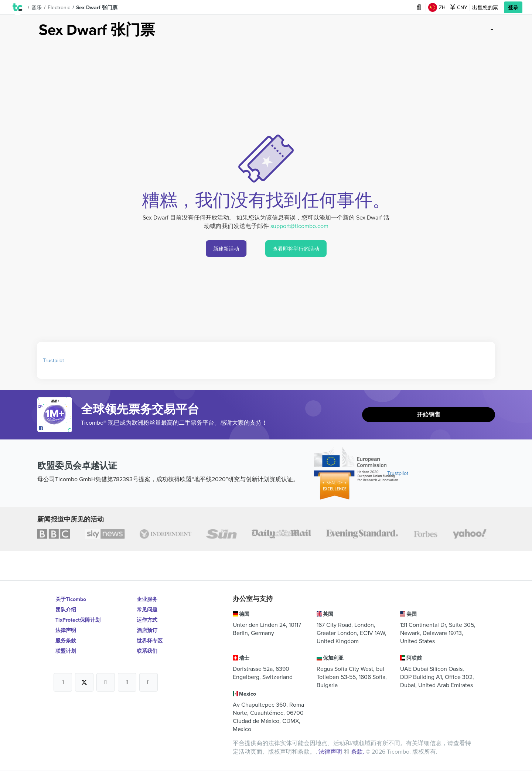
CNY (459, 7)
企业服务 (147, 599)
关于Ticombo (71, 599)
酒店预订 (147, 630)
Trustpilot (53, 360)
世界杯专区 (150, 641)
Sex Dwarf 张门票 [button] (97, 7)
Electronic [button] (59, 7)
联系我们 (147, 651)
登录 (513, 7)
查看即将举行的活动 (296, 249)
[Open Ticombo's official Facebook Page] (56, 428)
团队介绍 (66, 609)
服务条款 (66, 641)
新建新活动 (226, 249)
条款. (358, 751)
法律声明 (66, 630)
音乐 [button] (37, 7)
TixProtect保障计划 (78, 620)
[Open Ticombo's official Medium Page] (127, 682)
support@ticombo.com (299, 226)
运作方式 (147, 620)
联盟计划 (66, 651)
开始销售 (429, 415)
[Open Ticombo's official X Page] (84, 682)
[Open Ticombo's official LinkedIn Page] (149, 682)
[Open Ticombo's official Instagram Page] (106, 682)
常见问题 (147, 609)
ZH (437, 7)
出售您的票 (485, 7)
